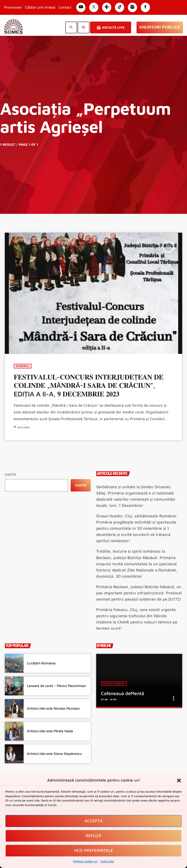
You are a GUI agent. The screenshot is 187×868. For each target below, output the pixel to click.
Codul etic (107, 861)
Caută (10, 474)
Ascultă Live (110, 27)
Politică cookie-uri (85, 861)
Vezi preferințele (93, 851)
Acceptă (93, 821)
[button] (179, 780)
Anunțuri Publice (160, 27)
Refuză (94, 836)
